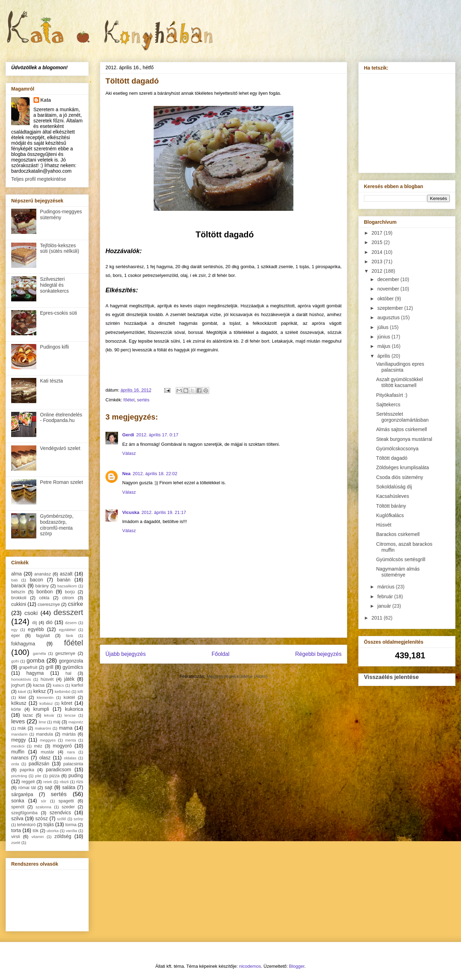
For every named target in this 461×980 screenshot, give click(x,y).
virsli (16, 837)
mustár (48, 752)
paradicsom (58, 770)
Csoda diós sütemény (400, 477)
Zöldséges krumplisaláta (403, 467)
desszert (68, 612)
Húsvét (384, 525)
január (385, 606)
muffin (18, 752)
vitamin (38, 837)
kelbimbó (63, 692)
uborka (53, 831)
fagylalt (43, 636)
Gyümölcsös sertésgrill (401, 559)
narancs (20, 758)
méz (38, 746)
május (384, 346)
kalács (58, 685)
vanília (71, 831)
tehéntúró (26, 825)
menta (71, 740)
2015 (378, 242)
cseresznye (49, 605)
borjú (70, 592)
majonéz (76, 722)
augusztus (389, 317)
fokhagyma (23, 644)
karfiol (77, 685)
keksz (39, 691)
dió (49, 622)
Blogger (297, 966)
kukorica (74, 709)
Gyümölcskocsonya (397, 449)
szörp (78, 819)
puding (76, 775)
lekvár (49, 715)
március (386, 587)
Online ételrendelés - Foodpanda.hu (61, 418)
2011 (378, 618)
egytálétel (67, 630)
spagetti (66, 801)
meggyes (48, 740)
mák (22, 728)
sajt (49, 787)
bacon (36, 580)
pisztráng (19, 776)
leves (18, 721)
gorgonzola (71, 661)
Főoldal (221, 654)
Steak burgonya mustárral (404, 439)
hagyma (35, 673)
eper (16, 636)
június (384, 337)
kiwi (22, 698)
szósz (42, 818)
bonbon (45, 592)
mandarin (19, 734)
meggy (19, 740)
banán (64, 580)
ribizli (64, 782)
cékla (44, 598)
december (389, 279)
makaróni (43, 728)
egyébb (36, 629)
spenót (18, 807)
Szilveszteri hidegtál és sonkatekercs (54, 285)
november (389, 289)
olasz (45, 758)
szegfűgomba (24, 813)
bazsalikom (67, 586)
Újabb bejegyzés (126, 654)
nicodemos (250, 966)
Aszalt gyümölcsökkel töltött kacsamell (400, 382)
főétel (129, 400)
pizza (54, 776)
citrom (68, 598)
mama (66, 728)
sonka (18, 801)
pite (38, 776)
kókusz (19, 703)
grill (50, 667)
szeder (68, 807)
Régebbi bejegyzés (318, 654)
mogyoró (62, 746)
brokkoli (19, 598)
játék (69, 679)
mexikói (18, 746)
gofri (15, 661)
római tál (27, 788)
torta (16, 830)
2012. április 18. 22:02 (155, 474)
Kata (46, 100)
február (386, 596)
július (383, 327)
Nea (126, 474)
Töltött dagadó (392, 458)
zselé (16, 843)
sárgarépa (22, 794)
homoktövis (21, 679)
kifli (80, 692)
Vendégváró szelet (60, 448)
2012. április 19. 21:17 (164, 512)
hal (69, 673)
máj (57, 722)
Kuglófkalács (390, 515)
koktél (69, 698)
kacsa (39, 685)
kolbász (46, 703)
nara (71, 752)
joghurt (18, 685)
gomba (35, 661)
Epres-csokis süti (59, 313)
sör (44, 801)
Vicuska (131, 512)
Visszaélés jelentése (391, 677)
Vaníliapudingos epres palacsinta (400, 367)
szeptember (391, 308)
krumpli (41, 709)
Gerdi (128, 435)
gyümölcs (73, 667)
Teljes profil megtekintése (39, 179)
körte (16, 709)
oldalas (70, 758)
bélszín (18, 592)
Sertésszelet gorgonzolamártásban (402, 417)
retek (48, 782)
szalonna (43, 807)
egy (14, 630)
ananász (43, 574)
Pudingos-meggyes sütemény (61, 214)
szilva (17, 818)
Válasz (129, 453)
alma (16, 574)
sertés (143, 400)
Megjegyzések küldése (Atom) (237, 676)
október (386, 299)
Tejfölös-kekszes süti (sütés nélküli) (60, 248)
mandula (44, 734)
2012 (378, 271)
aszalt (66, 574)
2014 (378, 252)
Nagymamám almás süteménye (398, 572)
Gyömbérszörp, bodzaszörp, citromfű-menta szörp (57, 525)
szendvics (60, 813)
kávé (22, 692)
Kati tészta (52, 381)
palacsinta (73, 764)
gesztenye (65, 653)
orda (15, 764)
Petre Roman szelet (62, 482)
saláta (69, 787)
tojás (49, 824)
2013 (378, 262)
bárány (42, 586)
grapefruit (28, 667)
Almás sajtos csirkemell (401, 429)
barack (19, 586)
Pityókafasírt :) (392, 395)
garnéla (39, 653)
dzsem (71, 623)
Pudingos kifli (55, 347)
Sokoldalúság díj (394, 487)
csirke (75, 604)
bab (14, 580)
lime (42, 722)
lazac (28, 715)
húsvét (47, 679)
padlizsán (39, 764)
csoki (31, 613)
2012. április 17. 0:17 (157, 435)
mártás (69, 734)
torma (71, 825)
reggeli (28, 782)
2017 (378, 233)
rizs (80, 782)
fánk (69, 636)
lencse (70, 715)
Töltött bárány (391, 506)
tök (36, 831)
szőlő (61, 819)
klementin (45, 698)
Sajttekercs (388, 405)
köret (67, 703)
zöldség (63, 836)
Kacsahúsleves (393, 496)
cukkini (19, 604)
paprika (27, 770)
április (384, 356)
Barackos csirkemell (398, 534)
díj (34, 623)
